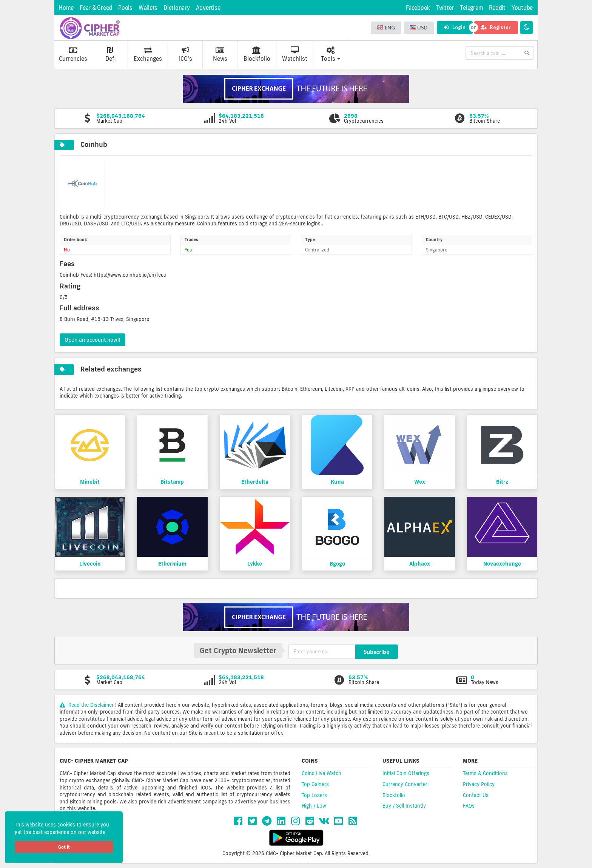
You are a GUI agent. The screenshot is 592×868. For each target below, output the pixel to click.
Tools (331, 54)
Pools (125, 8)
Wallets (148, 8)
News (220, 54)
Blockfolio (257, 54)
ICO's (186, 54)
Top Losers (314, 795)
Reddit (497, 8)
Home (66, 8)
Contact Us (476, 795)
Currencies (73, 54)
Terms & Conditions (485, 773)
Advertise (208, 8)
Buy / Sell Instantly (404, 806)
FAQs (469, 806)
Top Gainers (315, 784)
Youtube (522, 8)
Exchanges (148, 54)
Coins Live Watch (321, 773)
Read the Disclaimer (87, 705)
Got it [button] (64, 847)
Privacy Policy (479, 784)
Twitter (445, 8)
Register (496, 27)
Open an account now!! (92, 340)
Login (454, 27)
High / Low (314, 806)
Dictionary (177, 8)
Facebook (418, 8)
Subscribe (377, 652)
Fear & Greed (96, 8)
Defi (110, 54)
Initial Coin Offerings (406, 773)
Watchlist (295, 54)
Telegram (471, 8)
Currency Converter (405, 784)
